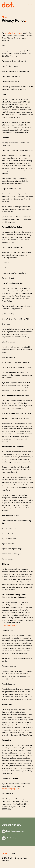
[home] (8, 5)
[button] (30, 5)
